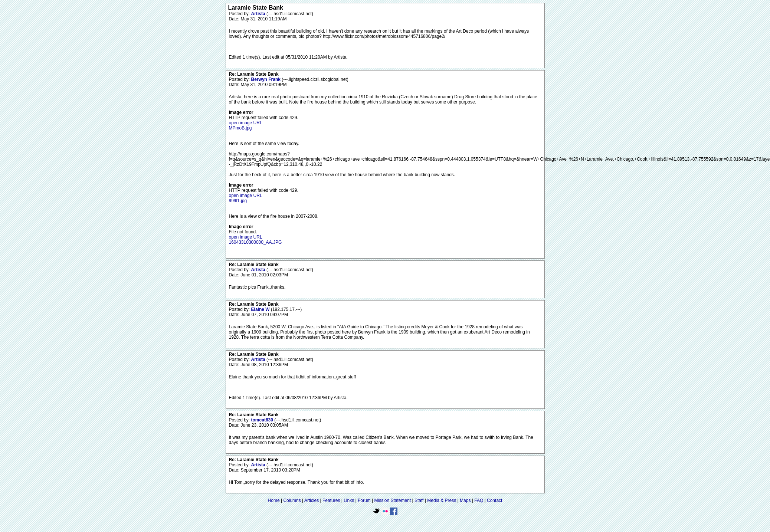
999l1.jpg (238, 201)
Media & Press (442, 500)
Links (349, 500)
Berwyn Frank (267, 79)
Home (274, 500)
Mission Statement (392, 500)
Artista (259, 14)
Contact (494, 500)
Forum (364, 500)
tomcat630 (263, 420)
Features (331, 500)
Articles (312, 500)
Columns (292, 500)
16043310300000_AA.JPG (255, 242)
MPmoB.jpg (240, 128)
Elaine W (261, 309)
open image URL (246, 123)
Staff (419, 500)
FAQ (479, 500)
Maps (465, 500)
